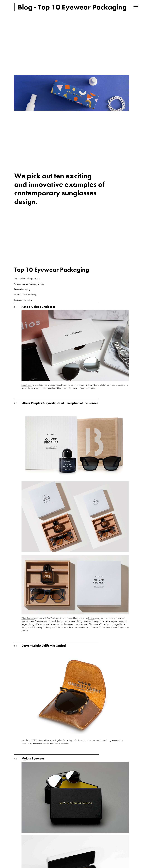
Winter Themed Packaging (25, 295)
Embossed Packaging (23, 300)
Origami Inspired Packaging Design (29, 284)
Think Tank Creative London (7, 7)
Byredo (91, 618)
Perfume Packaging (22, 289)
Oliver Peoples (28, 618)
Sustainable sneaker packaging (27, 278)
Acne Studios (27, 385)
